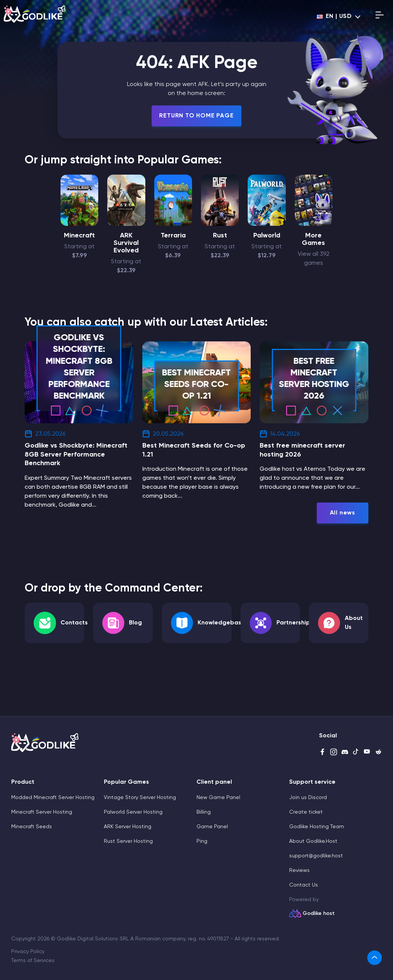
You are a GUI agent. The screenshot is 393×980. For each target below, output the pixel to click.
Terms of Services (33, 961)
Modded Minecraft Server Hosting (53, 798)
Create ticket (306, 812)
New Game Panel (218, 798)
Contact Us (304, 885)
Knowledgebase (221, 623)
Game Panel (212, 827)
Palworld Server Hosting (133, 812)
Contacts (74, 623)
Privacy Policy (28, 952)
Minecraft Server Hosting (42, 812)
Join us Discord (308, 798)
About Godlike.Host (313, 841)
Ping (202, 841)
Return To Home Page (196, 116)
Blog (135, 623)
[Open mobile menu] (380, 16)
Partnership (293, 623)
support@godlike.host (316, 856)
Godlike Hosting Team (317, 827)
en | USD (334, 16)
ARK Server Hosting (128, 827)
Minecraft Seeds (32, 827)
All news (343, 513)
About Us (354, 623)
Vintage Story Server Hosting (140, 798)
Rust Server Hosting (128, 841)
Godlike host (319, 913)
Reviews (299, 870)
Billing (204, 812)
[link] (375, 958)
